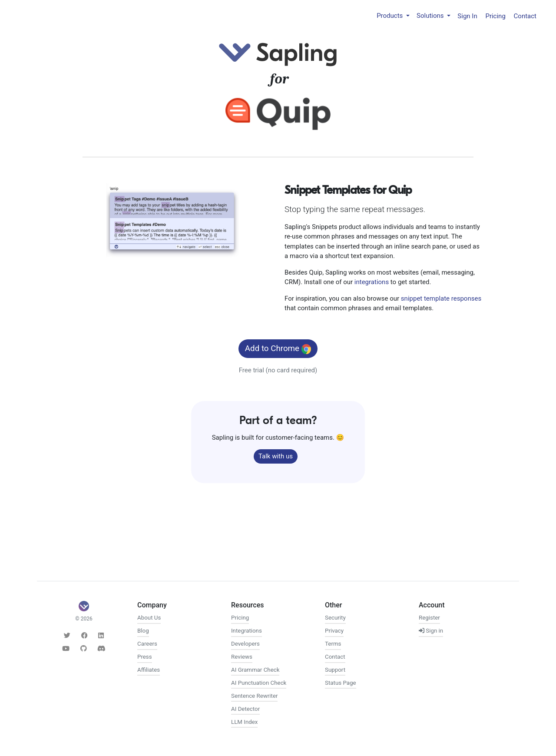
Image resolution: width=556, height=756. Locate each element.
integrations (372, 282)
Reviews (242, 657)
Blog (143, 631)
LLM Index (244, 722)
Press (145, 657)
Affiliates (149, 670)
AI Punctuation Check (259, 683)
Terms (333, 644)
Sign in (431, 631)
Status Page (341, 683)
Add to (278, 349)
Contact (525, 16)
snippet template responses (441, 298)
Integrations (247, 631)
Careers (147, 644)
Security (335, 618)
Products (391, 16)
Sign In (467, 16)
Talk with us (276, 456)
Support (335, 670)
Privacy (334, 631)
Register (429, 618)
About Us (149, 618)
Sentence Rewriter (254, 696)
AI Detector (245, 709)
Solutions (431, 16)
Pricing (495, 16)
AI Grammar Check (255, 670)
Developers (245, 644)
